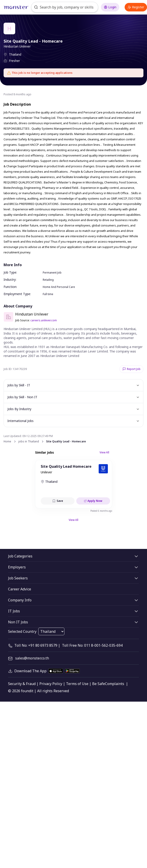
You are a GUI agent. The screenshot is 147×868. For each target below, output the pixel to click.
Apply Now (93, 501)
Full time (48, 294)
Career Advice (20, 589)
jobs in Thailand (29, 442)
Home (7, 441)
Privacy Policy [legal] (51, 684)
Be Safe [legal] (99, 684)
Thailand (15, 54)
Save (58, 501)
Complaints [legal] (115, 684)
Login (110, 7)
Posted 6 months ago (101, 511)
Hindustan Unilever (17, 46)
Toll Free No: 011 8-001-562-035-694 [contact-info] (92, 645)
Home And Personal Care (59, 287)
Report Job (131, 369)
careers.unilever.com (44, 320)
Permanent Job (52, 273)
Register (136, 7)
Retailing (48, 280)
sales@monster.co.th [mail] (32, 658)
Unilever (46, 472)
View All (104, 452)
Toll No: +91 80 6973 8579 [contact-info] (36, 645)
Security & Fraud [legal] (22, 684)
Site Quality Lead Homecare (66, 466)
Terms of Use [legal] (77, 684)
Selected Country (22, 631)
